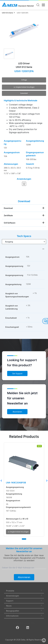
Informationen (24, 616)
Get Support (17, 374)
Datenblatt (24, 93)
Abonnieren (17, 412)
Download (8, 208)
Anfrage (24, 80)
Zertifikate (8, 215)
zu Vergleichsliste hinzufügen (24, 87)
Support (24, 601)
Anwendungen (24, 596)
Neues (24, 606)
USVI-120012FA (23, 13)
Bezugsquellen (24, 611)
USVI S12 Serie (7, 13)
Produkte (24, 591)
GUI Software (10, 223)
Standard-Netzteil (26, 6)
